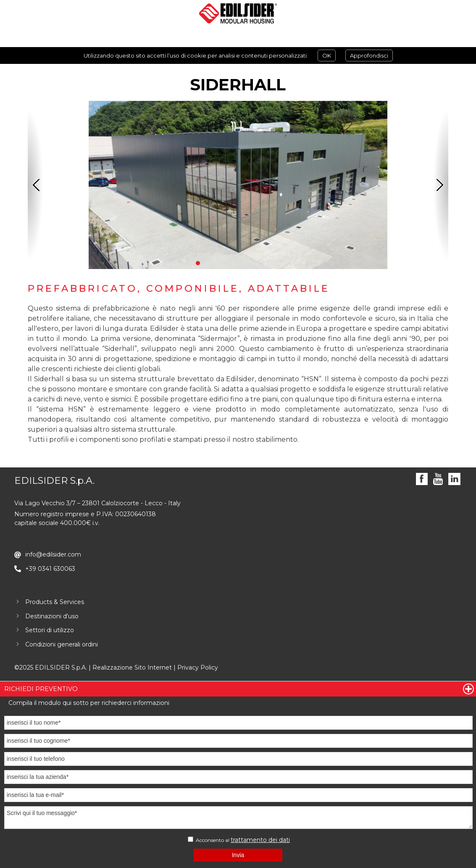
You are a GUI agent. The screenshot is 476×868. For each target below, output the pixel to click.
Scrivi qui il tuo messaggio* (238, 818)
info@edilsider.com (53, 554)
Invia (238, 855)
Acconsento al (239, 840)
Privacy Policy (198, 667)
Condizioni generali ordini (62, 644)
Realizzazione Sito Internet (132, 667)
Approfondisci (369, 55)
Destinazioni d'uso (52, 616)
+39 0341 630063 (50, 569)
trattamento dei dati (260, 840)
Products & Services (55, 602)
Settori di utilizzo (50, 630)
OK (327, 55)
